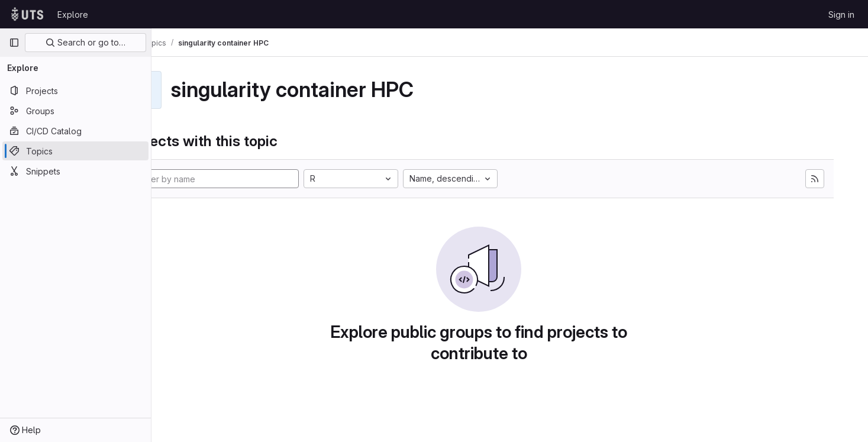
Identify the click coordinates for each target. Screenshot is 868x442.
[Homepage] (27, 14)
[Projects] (75, 91)
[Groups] (75, 111)
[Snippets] (75, 171)
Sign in (841, 14)
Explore (73, 14)
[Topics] (75, 151)
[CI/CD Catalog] (75, 131)
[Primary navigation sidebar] (14, 43)
